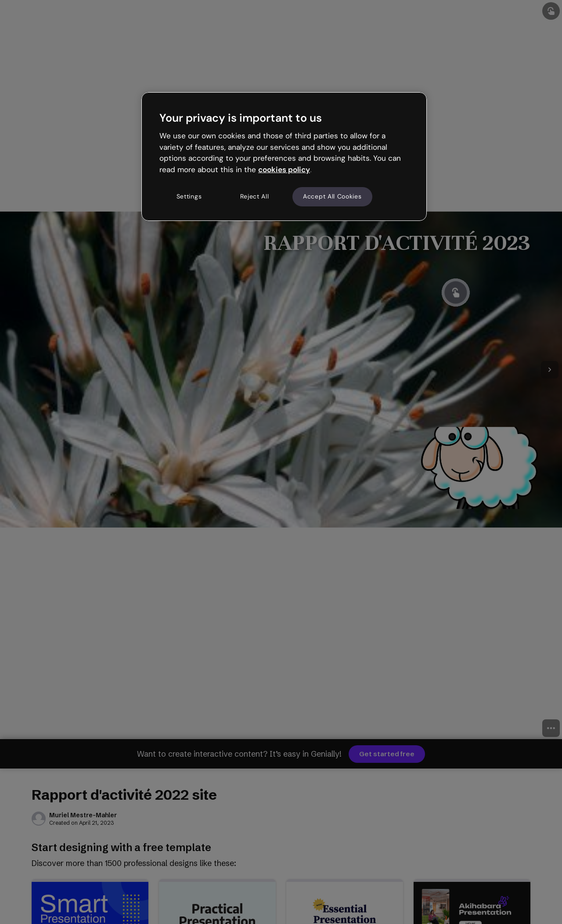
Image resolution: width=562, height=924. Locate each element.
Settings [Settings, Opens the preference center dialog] (189, 196)
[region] (284, 156)
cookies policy (284, 170)
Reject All (255, 196)
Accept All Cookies (332, 196)
